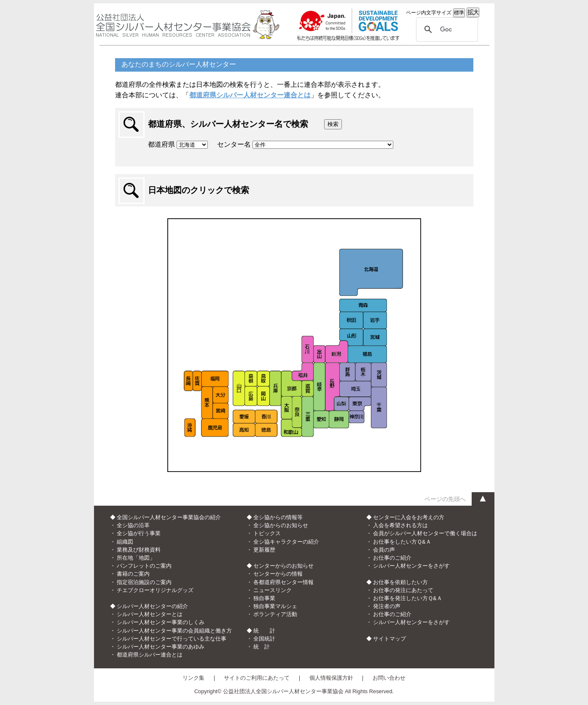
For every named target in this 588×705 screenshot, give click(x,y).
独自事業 (264, 598)
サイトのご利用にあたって (257, 678)
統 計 (262, 647)
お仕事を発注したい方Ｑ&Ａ (408, 598)
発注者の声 (387, 606)
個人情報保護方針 (331, 678)
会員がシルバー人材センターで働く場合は (425, 533)
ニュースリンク (273, 590)
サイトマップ (389, 639)
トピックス (267, 533)
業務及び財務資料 (139, 550)
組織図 (125, 542)
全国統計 (264, 639)
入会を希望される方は (400, 525)
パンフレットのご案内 (144, 566)
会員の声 (384, 550)
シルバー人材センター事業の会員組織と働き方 (174, 631)
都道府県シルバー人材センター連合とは (250, 95)
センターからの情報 (278, 574)
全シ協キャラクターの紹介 (286, 542)
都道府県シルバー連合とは (150, 655)
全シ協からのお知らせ (281, 525)
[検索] (446, 29)
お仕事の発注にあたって (403, 590)
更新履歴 (264, 550)
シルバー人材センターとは (150, 614)
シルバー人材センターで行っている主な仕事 (172, 639)
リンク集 (193, 678)
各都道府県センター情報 (283, 582)
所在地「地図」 (136, 558)
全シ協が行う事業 (139, 533)
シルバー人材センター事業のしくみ (161, 622)
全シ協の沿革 (133, 525)
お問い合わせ (389, 678)
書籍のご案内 (133, 574)
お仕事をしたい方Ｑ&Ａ (402, 542)
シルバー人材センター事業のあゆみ (161, 647)
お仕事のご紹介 (392, 558)
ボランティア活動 (275, 614)
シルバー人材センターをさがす (411, 566)
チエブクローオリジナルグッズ (155, 590)
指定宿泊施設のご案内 (144, 582)
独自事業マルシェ (275, 606)
